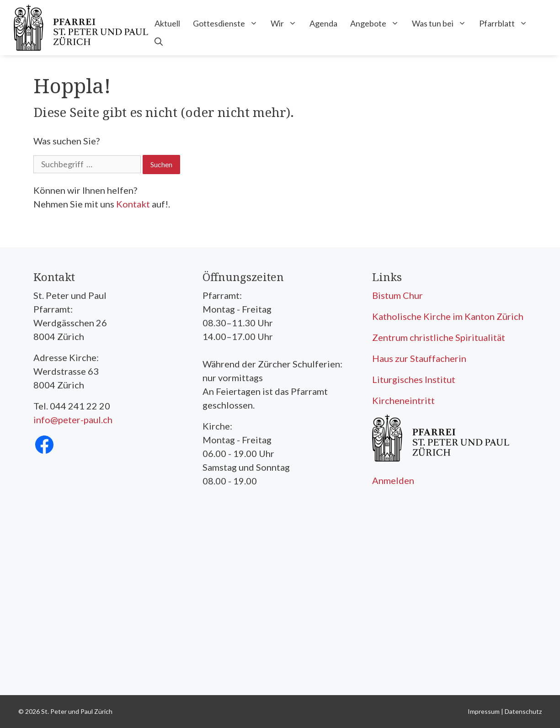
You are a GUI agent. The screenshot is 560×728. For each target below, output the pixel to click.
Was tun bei (442, 23)
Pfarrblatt (507, 23)
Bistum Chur (397, 295)
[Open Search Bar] (159, 42)
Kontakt (133, 204)
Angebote (378, 23)
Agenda (323, 23)
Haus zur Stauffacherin (419, 358)
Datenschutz (523, 711)
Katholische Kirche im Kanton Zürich (448, 316)
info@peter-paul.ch (73, 420)
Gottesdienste (229, 23)
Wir (287, 23)
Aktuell (167, 23)
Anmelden (393, 480)
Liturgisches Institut (414, 379)
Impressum (484, 711)
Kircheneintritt (403, 400)
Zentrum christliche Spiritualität (439, 337)
